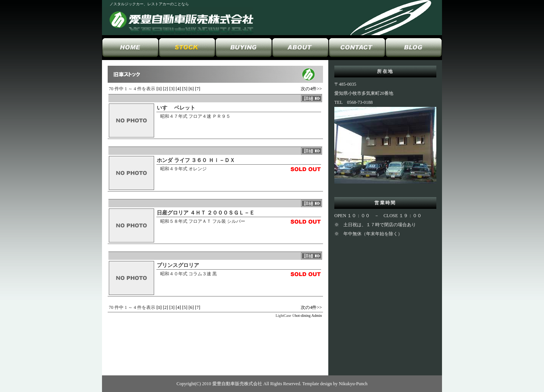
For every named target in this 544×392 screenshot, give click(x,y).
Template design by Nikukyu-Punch (335, 384)
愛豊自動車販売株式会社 (237, 384)
